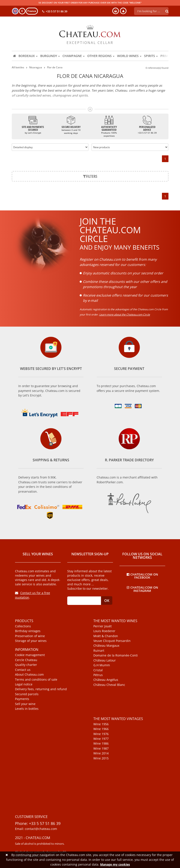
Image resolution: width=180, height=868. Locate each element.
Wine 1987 (101, 749)
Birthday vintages (28, 631)
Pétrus (98, 675)
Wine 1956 (101, 724)
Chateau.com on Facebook (142, 576)
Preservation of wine (30, 636)
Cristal (98, 670)
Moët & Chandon (106, 636)
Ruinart (99, 651)
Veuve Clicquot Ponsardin (112, 641)
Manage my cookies (115, 864)
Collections (23, 626)
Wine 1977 (101, 739)
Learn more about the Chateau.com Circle (125, 315)
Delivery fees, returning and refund (41, 689)
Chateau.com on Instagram (142, 589)
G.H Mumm (102, 665)
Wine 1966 (101, 729)
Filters (90, 176)
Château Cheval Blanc (109, 685)
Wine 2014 (101, 753)
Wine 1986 (101, 744)
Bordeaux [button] (28, 56)
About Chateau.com (29, 675)
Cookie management (30, 655)
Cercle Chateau (26, 660)
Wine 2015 (101, 758)
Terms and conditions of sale (36, 680)
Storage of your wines (31, 641)
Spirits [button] (151, 56)
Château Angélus (106, 680)
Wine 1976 (101, 734)
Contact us (23, 670)
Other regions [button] (101, 56)
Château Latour (105, 660)
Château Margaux (106, 646)
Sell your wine (25, 704)
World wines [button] (129, 56)
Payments (22, 699)
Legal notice (24, 684)
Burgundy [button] (50, 56)
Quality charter (26, 665)
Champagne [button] (74, 56)
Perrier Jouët (103, 626)
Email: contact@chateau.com (36, 829)
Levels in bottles (27, 709)
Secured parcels (27, 694)
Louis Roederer (104, 631)
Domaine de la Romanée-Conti (116, 655)
